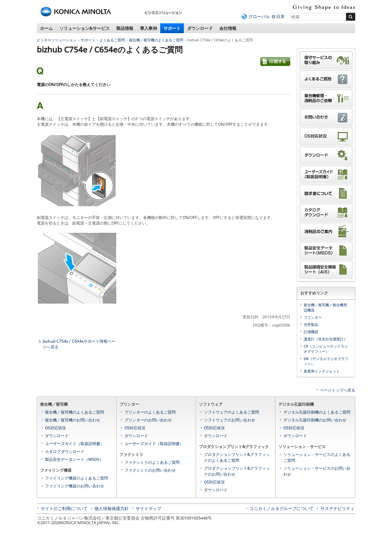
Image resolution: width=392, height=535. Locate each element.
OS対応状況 (55, 428)
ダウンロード (200, 28)
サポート (172, 28)
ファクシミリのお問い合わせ (150, 470)
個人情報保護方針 (112, 508)
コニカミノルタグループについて (282, 508)
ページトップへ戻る (338, 390)
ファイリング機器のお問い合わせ (75, 486)
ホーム (46, 28)
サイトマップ (148, 508)
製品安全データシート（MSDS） (74, 459)
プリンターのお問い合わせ (148, 420)
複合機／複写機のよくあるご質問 (156, 40)
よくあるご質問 (112, 40)
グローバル (259, 16)
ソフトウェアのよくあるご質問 (231, 412)
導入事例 (148, 28)
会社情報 (228, 28)
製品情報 (125, 28)
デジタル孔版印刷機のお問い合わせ (315, 420)
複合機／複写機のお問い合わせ (73, 420)
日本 (280, 16)
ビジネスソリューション (57, 40)
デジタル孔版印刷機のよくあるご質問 (317, 412)
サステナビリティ (338, 508)
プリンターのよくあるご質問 (150, 412)
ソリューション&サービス (85, 28)
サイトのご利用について (64, 508)
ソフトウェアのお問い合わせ (229, 420)
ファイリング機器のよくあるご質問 (76, 478)
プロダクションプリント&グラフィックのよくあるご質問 (237, 457)
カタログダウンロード (65, 451)
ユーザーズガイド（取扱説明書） (75, 444)
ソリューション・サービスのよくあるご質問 (317, 457)
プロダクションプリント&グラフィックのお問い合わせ (237, 471)
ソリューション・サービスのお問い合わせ (317, 471)
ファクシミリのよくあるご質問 (152, 462)
